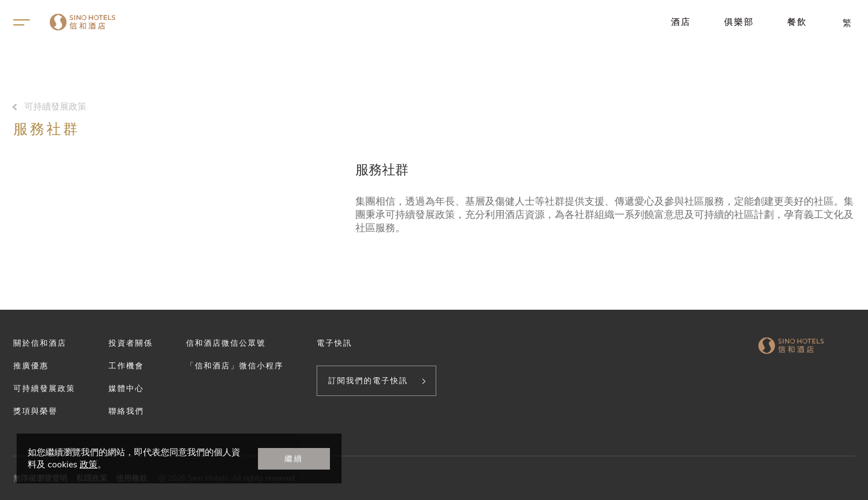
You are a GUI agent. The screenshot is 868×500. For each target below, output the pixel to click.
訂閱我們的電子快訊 (368, 381)
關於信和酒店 (40, 343)
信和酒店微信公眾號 (226, 343)
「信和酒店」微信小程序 (235, 366)
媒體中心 (126, 388)
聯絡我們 (126, 411)
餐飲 (797, 22)
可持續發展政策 (55, 107)
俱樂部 (739, 22)
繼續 (294, 459)
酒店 (681, 22)
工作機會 (126, 366)
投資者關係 (131, 343)
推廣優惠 (31, 366)
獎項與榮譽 (35, 411)
